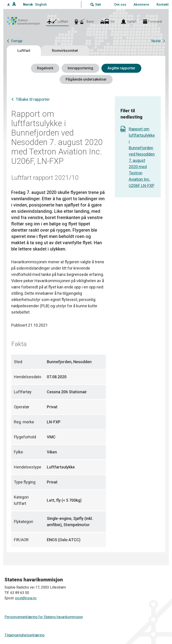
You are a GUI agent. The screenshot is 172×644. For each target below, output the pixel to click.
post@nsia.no (26, 598)
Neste (156, 41)
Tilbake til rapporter (33, 99)
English (41, 4)
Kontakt (163, 4)
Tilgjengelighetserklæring (24, 635)
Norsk (28, 4)
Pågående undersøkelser (86, 79)
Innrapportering (80, 68)
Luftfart (24, 51)
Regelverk (45, 68)
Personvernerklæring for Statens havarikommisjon (44, 617)
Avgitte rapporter (121, 68)
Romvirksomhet (65, 51)
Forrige (17, 41)
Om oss (120, 4)
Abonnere (141, 4)
